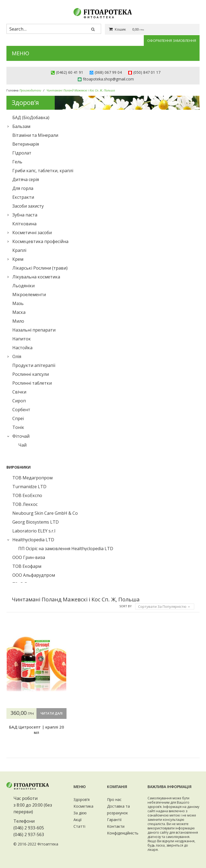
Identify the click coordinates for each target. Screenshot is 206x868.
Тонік (18, 427)
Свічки (19, 392)
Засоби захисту (28, 206)
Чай (22, 445)
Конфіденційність (123, 833)
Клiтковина (24, 224)
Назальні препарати (34, 330)
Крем (18, 259)
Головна (12, 90)
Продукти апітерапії (34, 365)
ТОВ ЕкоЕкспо (27, 495)
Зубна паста (25, 215)
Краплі (19, 250)
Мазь (18, 303)
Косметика (83, 806)
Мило (18, 321)
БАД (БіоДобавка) (31, 117)
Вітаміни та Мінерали (35, 135)
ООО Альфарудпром (34, 575)
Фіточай (21, 436)
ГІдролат (22, 153)
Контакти (116, 826)
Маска (19, 312)
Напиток (22, 339)
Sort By (126, 606)
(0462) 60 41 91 (70, 72)
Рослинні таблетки (32, 383)
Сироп (19, 401)
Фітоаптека (48, 844)
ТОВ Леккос (25, 504)
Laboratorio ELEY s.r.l (34, 531)
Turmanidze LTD (29, 487)
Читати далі (36, 724)
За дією (80, 813)
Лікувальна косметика (36, 277)
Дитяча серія (26, 179)
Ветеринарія (26, 144)
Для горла (23, 188)
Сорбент (21, 410)
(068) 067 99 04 (108, 72)
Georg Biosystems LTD (36, 522)
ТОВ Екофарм (27, 566)
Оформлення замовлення (172, 41)
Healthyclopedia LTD (33, 540)
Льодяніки (23, 286)
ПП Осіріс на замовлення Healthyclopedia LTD (66, 549)
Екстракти (23, 197)
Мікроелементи (29, 295)
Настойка (22, 348)
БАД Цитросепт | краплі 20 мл (36, 740)
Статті (79, 826)
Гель (17, 162)
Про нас (114, 799)
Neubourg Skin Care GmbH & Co (45, 513)
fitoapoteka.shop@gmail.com (108, 79)
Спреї (18, 418)
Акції (78, 820)
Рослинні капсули (31, 374)
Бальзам (21, 126)
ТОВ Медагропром (32, 478)
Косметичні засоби (32, 233)
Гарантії (114, 820)
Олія (17, 356)
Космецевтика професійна (40, 241)
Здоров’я (82, 799)
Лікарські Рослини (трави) (40, 268)
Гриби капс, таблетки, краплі (43, 171)
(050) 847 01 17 (147, 72)
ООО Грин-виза (29, 557)
